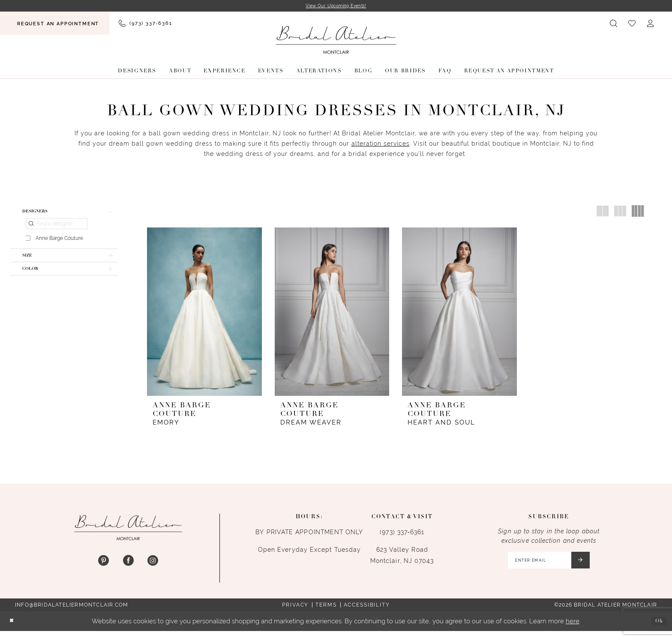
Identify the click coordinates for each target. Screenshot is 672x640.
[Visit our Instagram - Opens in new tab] (153, 566)
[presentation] (204, 313)
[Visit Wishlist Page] (632, 25)
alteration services (381, 145)
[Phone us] (145, 25)
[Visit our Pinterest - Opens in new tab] (103, 566)
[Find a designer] (57, 229)
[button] (651, 25)
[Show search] (614, 25)
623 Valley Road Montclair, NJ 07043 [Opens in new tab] (402, 559)
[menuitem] (55, 24)
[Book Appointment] (55, 24)
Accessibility (367, 614)
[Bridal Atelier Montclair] (336, 41)
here (573, 630)
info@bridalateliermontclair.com (72, 614)
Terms (326, 614)
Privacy (295, 614)
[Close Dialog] (13, 630)
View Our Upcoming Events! (336, 7)
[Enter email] (547, 567)
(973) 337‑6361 (402, 536)
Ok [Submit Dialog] (657, 630)
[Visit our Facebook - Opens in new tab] (128, 566)
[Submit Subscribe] (588, 567)
